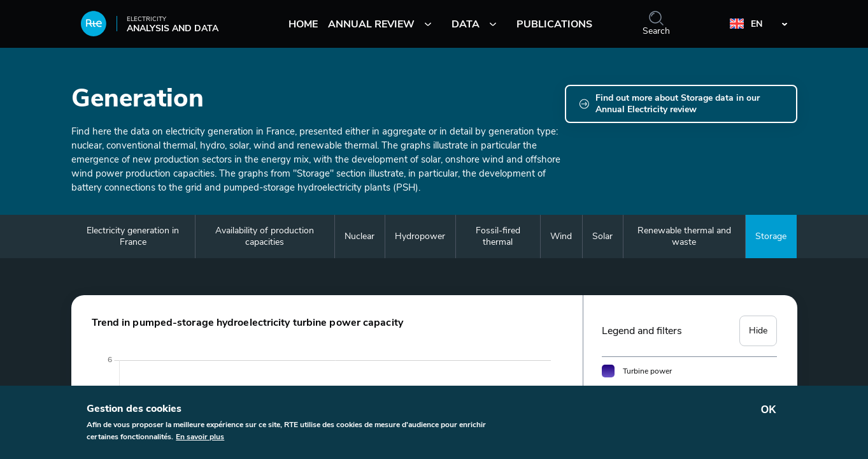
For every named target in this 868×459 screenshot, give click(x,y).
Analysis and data (150, 28)
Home (303, 24)
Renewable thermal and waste (684, 236)
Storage (771, 236)
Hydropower (420, 236)
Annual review (371, 24)
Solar (602, 236)
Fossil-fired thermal (498, 236)
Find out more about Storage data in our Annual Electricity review (678, 104)
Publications (554, 24)
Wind (561, 236)
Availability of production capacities (265, 236)
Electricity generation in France (133, 236)
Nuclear (359, 236)
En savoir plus (200, 440)
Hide (758, 331)
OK (769, 413)
